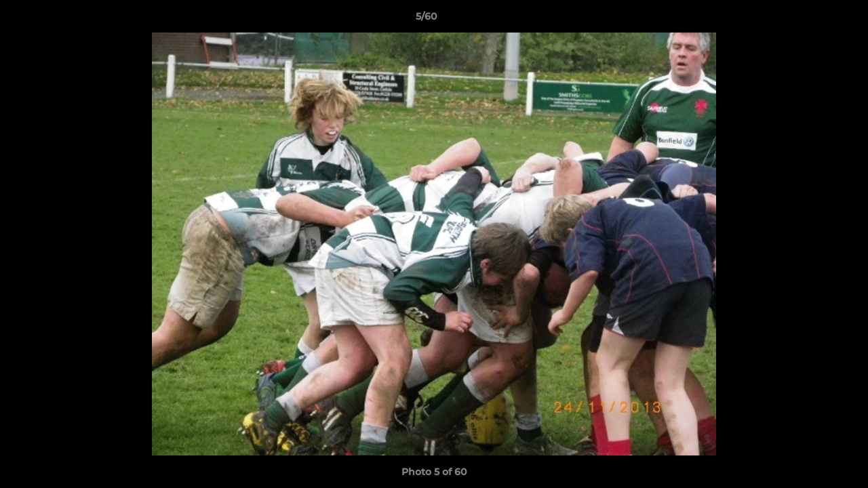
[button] (811, 20)
